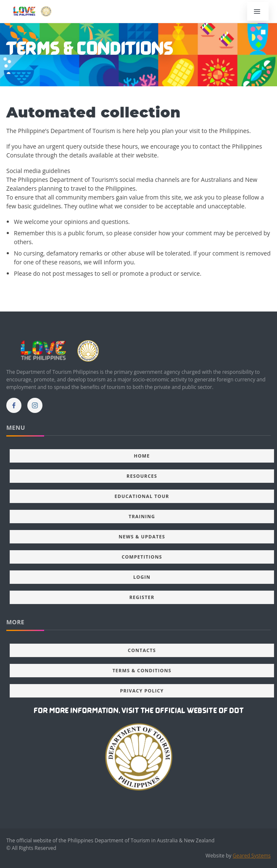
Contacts (142, 650)
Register (142, 597)
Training (142, 516)
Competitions (142, 557)
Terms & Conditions (142, 670)
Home (142, 456)
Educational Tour (142, 496)
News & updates (142, 537)
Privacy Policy (142, 691)
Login (142, 577)
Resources (142, 476)
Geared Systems (252, 856)
